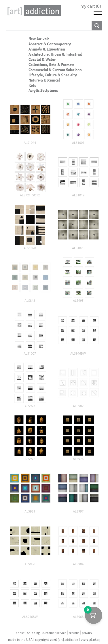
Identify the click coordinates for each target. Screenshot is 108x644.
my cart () (91, 6)
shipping (33, 633)
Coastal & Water (42, 59)
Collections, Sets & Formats (52, 65)
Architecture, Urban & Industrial (55, 54)
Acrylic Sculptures (43, 90)
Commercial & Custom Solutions (55, 70)
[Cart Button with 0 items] (94, 615)
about (20, 633)
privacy (87, 633)
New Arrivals (39, 39)
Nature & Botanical (44, 80)
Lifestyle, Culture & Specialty (53, 75)
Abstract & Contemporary (50, 44)
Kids (32, 85)
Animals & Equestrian (47, 49)
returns (74, 633)
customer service (54, 633)
